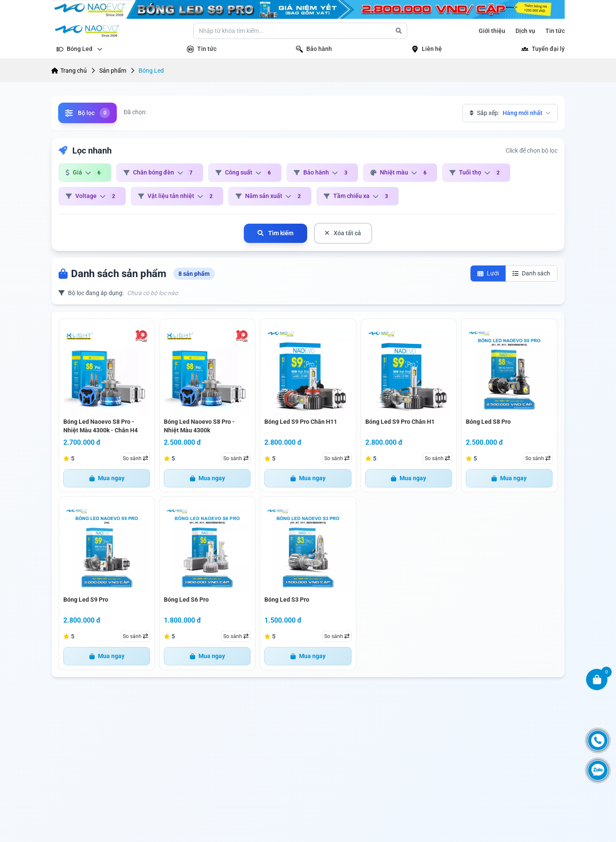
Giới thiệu (492, 31)
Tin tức (555, 31)
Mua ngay (107, 478)
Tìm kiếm (275, 233)
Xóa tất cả (343, 233)
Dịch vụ (525, 31)
